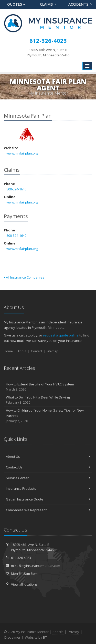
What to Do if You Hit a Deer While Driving (48, 400)
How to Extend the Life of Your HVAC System (48, 387)
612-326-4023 (21, 558)
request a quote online (61, 335)
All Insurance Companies (24, 277)
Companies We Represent (48, 510)
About (22, 351)
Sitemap (52, 351)
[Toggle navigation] (87, 66)
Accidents (80, 4)
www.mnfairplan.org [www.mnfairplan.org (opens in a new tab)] (22, 153)
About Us (48, 456)
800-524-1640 (16, 189)
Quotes (16, 4)
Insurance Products (48, 488)
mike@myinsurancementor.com (36, 566)
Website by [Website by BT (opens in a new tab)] (36, 637)
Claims (48, 4)
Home (8, 351)
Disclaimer (12, 637)
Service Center (48, 478)
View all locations (24, 584)
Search (58, 632)
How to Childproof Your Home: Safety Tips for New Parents (48, 416)
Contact (37, 351)
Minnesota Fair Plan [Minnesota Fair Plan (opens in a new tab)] (27, 134)
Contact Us (48, 467)
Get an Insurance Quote (48, 499)
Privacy (73, 632)
